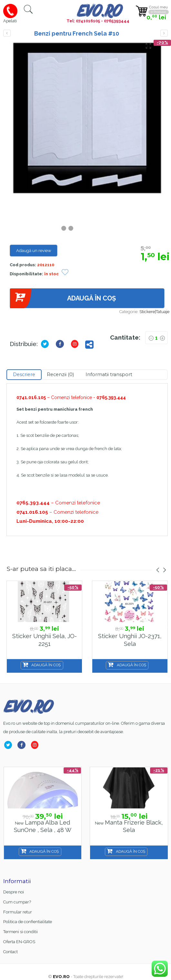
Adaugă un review (34, 251)
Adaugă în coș (63, 298)
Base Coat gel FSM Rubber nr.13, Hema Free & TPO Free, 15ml (42, 830)
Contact (10, 952)
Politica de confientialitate (28, 922)
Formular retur (18, 912)
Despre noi (14, 892)
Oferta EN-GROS (19, 942)
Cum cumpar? (17, 902)
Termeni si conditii (20, 932)
